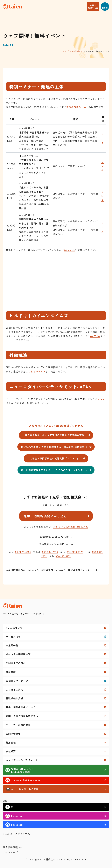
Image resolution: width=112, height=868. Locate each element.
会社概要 (11, 751)
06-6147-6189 (63, 556)
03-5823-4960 (23, 552)
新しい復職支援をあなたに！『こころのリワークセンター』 (54, 470)
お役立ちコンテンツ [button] (17, 681)
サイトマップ (10, 852)
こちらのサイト (37, 371)
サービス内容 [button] (13, 637)
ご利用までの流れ (16, 663)
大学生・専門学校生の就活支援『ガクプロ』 (55, 458)
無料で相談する (92, 7)
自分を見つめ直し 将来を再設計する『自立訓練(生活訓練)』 (54, 447)
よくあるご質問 (15, 689)
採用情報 (11, 742)
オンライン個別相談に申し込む (71, 527)
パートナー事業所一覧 (18, 654)
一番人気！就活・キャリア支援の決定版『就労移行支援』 (55, 435)
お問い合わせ (13, 734)
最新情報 (76, 51)
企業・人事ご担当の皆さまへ (22, 716)
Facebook (17, 825)
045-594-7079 (50, 552)
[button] (105, 7)
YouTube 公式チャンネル (26, 780)
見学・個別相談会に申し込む (45, 516)
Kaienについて (14, 628)
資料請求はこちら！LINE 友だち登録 (22, 770)
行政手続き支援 (15, 698)
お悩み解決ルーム (76, 107)
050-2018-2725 (75, 552)
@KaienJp (69, 250)
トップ (66, 51)
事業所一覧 (12, 645)
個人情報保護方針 (13, 847)
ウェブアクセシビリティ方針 (22, 760)
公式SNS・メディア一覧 (16, 833)
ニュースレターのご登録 (25, 789)
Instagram (17, 816)
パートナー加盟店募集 (18, 725)
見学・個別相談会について (21, 707)
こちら (101, 399)
